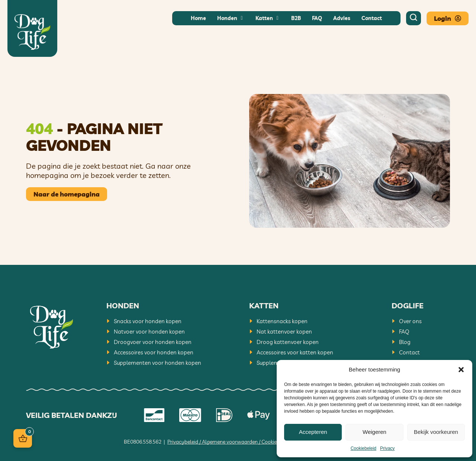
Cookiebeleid (364, 448)
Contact (409, 352)
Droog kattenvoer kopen (288, 342)
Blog (405, 342)
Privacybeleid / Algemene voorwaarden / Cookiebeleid (229, 442)
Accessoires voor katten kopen (295, 352)
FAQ (404, 332)
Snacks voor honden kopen (148, 321)
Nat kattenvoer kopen (284, 332)
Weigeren (374, 432)
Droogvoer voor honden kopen (153, 342)
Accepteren (313, 432)
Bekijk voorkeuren (436, 432)
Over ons (410, 321)
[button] (461, 370)
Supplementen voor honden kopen (157, 363)
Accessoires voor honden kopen (154, 352)
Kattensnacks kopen (282, 321)
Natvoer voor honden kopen (149, 332)
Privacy (387, 448)
